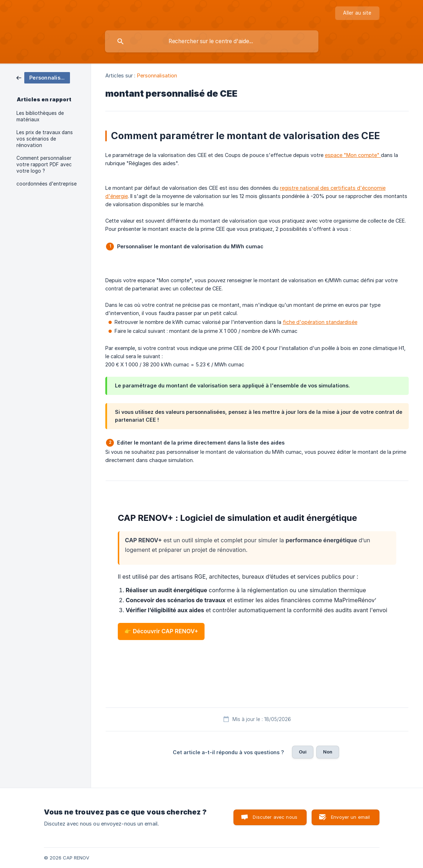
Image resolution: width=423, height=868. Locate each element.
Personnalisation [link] (157, 75)
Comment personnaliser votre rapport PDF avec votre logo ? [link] (44, 164)
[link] (43, 77)
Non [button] (328, 752)
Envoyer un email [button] (350, 817)
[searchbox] (212, 41)
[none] (357, 13)
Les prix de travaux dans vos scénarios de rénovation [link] (45, 139)
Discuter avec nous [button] (275, 817)
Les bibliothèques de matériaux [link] (40, 116)
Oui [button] (303, 752)
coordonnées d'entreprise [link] (47, 184)
